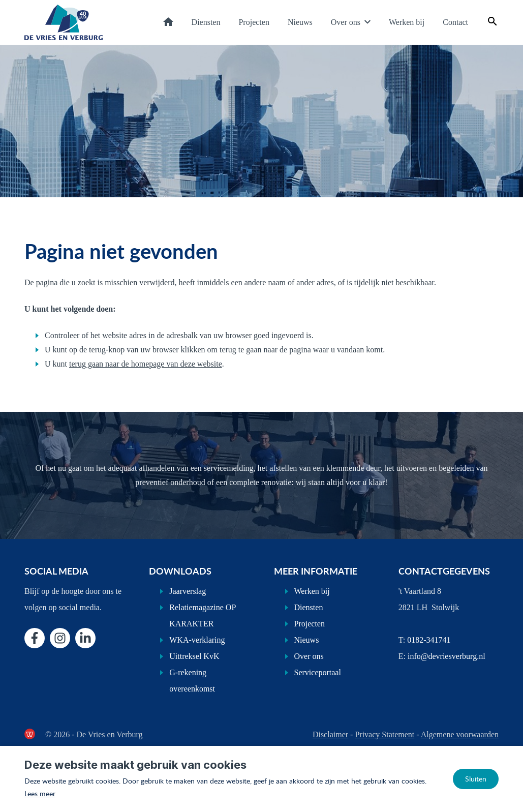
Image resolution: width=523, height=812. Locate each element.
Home (168, 22)
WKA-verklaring (197, 640)
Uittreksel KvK (194, 656)
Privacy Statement (384, 734)
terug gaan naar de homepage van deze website (146, 364)
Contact (455, 22)
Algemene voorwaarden (460, 734)
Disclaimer (330, 734)
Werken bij (407, 22)
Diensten (206, 22)
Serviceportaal (318, 672)
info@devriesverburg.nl (447, 656)
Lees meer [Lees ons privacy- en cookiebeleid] (40, 793)
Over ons (346, 22)
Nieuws (300, 22)
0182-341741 (429, 640)
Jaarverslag (188, 591)
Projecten (254, 22)
